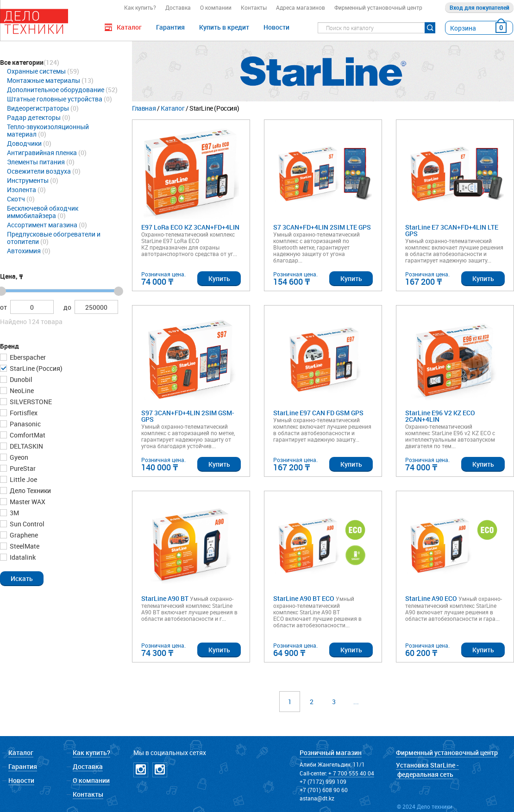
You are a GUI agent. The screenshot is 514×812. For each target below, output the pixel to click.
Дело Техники (30, 490)
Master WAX (27, 502)
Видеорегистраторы (38, 108)
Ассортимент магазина (42, 225)
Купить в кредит (224, 27)
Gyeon (18, 457)
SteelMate (24, 546)
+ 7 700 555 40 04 (351, 773)
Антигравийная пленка (42, 153)
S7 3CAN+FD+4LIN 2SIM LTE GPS (322, 228)
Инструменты (28, 180)
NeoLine (21, 390)
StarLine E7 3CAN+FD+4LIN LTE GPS (452, 231)
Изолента (22, 190)
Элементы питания (36, 162)
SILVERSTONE (30, 402)
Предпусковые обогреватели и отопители (54, 238)
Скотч (16, 199)
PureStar (22, 468)
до (67, 307)
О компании (216, 7)
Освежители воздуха (39, 171)
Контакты (254, 7)
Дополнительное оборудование (56, 90)
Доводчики (24, 143)
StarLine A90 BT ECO (304, 599)
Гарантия (170, 27)
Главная (144, 108)
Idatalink (22, 557)
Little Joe (23, 479)
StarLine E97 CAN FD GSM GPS (318, 413)
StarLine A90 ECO (431, 599)
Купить (219, 278)
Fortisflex (23, 413)
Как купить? (140, 7)
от (3, 307)
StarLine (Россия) (35, 368)
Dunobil (20, 379)
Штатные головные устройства (55, 99)
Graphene (23, 535)
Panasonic (25, 424)
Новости (276, 27)
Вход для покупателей (480, 7)
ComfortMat (27, 435)
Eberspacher (27, 357)
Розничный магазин (331, 753)
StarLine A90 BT (165, 599)
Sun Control (26, 524)
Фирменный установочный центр (378, 7)
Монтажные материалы (44, 80)
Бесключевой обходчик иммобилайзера (43, 212)
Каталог (172, 108)
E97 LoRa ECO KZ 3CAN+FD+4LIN (190, 228)
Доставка (178, 7)
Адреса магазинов (301, 7)
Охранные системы (36, 71)
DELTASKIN (26, 446)
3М (14, 513)
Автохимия (24, 251)
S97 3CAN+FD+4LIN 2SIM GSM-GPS (188, 416)
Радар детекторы (34, 117)
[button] (22, 578)
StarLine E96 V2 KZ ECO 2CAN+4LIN (440, 416)
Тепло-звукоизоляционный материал (48, 130)
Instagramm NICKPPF (160, 770)
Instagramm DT (141, 770)
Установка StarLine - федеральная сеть (427, 770)
